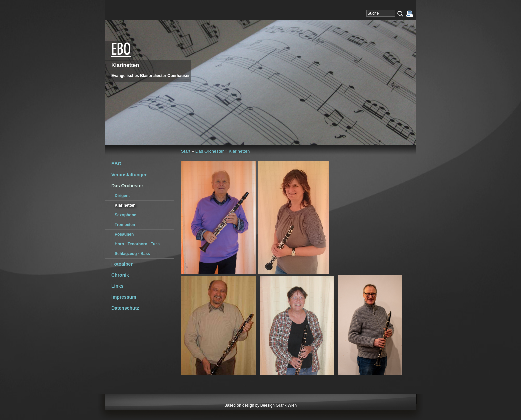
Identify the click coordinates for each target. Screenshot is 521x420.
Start (186, 151)
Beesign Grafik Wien (279, 405)
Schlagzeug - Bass (132, 254)
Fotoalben (122, 264)
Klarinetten (239, 151)
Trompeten (125, 225)
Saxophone (125, 215)
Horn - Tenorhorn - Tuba (137, 244)
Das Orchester (210, 151)
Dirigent (122, 196)
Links (117, 286)
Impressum (124, 297)
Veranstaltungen (129, 175)
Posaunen (124, 234)
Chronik (120, 275)
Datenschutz (125, 308)
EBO (121, 50)
